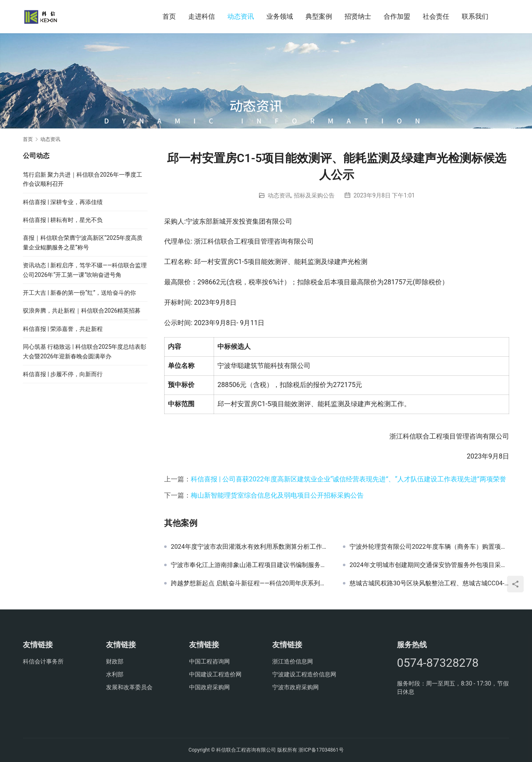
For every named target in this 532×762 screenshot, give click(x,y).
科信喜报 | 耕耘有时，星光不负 (63, 220)
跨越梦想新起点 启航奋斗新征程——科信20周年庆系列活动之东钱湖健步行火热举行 (251, 583)
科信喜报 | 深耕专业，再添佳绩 (63, 202)
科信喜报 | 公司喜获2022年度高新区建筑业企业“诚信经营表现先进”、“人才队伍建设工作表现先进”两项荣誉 (349, 479)
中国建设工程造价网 (215, 674)
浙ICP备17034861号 (321, 750)
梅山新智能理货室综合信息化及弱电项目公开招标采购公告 (277, 495)
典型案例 (319, 16)
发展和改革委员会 (129, 687)
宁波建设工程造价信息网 (304, 674)
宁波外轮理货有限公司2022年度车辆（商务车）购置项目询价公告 (429, 547)
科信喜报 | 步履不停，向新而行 (63, 374)
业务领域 (280, 16)
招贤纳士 (358, 16)
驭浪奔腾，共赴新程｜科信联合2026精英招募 (82, 311)
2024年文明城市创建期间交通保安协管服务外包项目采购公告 (429, 565)
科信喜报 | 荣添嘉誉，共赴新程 (63, 329)
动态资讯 (241, 16)
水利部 (115, 674)
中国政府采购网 (209, 687)
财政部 (115, 661)
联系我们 (475, 16)
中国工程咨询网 (209, 661)
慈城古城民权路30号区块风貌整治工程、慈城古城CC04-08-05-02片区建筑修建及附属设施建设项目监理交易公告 (429, 583)
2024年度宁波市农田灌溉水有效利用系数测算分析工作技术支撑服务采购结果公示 (251, 547)
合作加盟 (397, 16)
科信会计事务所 (43, 661)
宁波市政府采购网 (296, 687)
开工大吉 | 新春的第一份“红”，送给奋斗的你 (79, 293)
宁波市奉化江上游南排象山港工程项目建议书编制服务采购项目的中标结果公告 (251, 565)
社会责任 (436, 16)
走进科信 (202, 16)
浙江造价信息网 (293, 661)
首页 (169, 16)
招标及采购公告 (314, 195)
